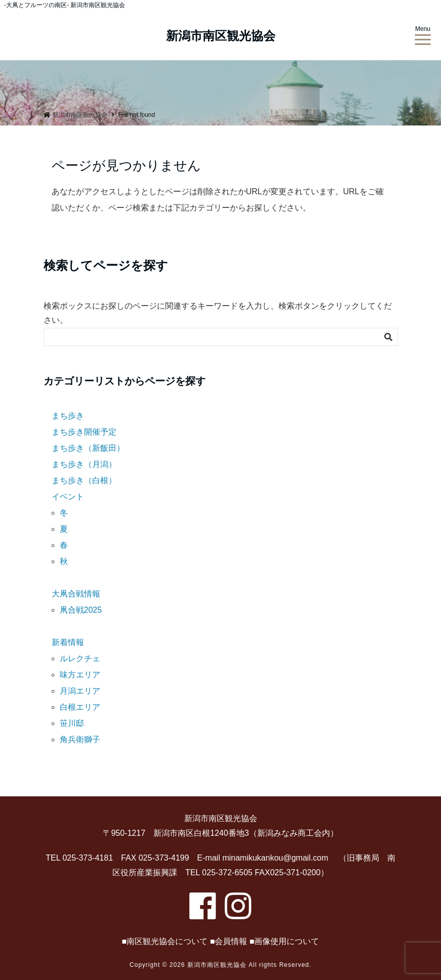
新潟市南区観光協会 (221, 36)
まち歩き (68, 416)
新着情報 (68, 642)
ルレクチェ (80, 658)
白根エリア (80, 707)
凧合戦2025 (81, 610)
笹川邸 (72, 723)
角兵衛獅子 (80, 739)
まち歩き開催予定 (84, 432)
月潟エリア (80, 691)
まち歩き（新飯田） (88, 448)
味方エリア (80, 675)
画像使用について (287, 941)
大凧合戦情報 (76, 594)
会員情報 (231, 941)
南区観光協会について (167, 941)
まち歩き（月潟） (84, 464)
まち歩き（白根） (84, 480)
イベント (68, 497)
